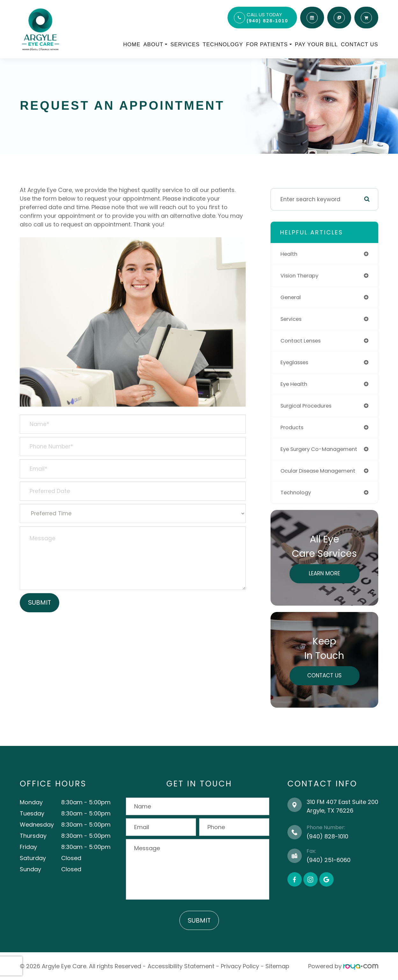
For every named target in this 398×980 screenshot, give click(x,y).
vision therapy (301, 276)
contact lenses (302, 341)
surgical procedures (308, 406)
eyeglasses (296, 362)
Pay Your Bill (316, 44)
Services (185, 44)
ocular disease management (322, 471)
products (293, 427)
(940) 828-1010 (268, 21)
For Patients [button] (269, 44)
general (291, 297)
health (289, 254)
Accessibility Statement (181, 966)
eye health (295, 384)
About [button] (155, 44)
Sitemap (277, 966)
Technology (223, 44)
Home (132, 44)
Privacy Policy (240, 966)
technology (297, 492)
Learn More (324, 573)
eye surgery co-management (322, 449)
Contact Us (360, 44)
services (292, 319)
